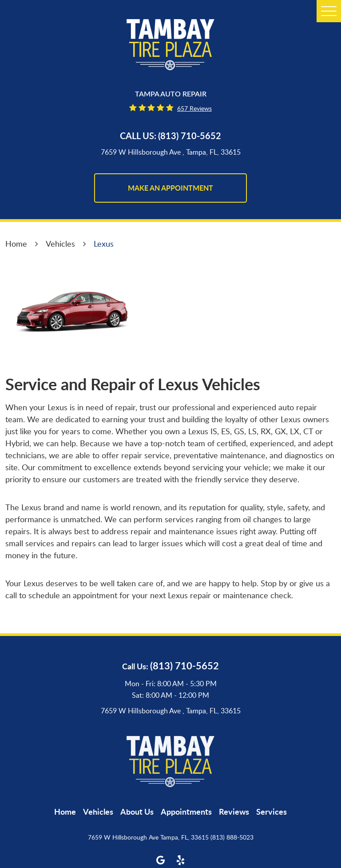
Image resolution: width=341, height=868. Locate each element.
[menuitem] (65, 812)
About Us (137, 812)
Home (16, 244)
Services (272, 812)
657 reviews (194, 108)
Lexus (104, 244)
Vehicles (60, 244)
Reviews (234, 812)
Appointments (186, 812)
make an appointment (170, 188)
